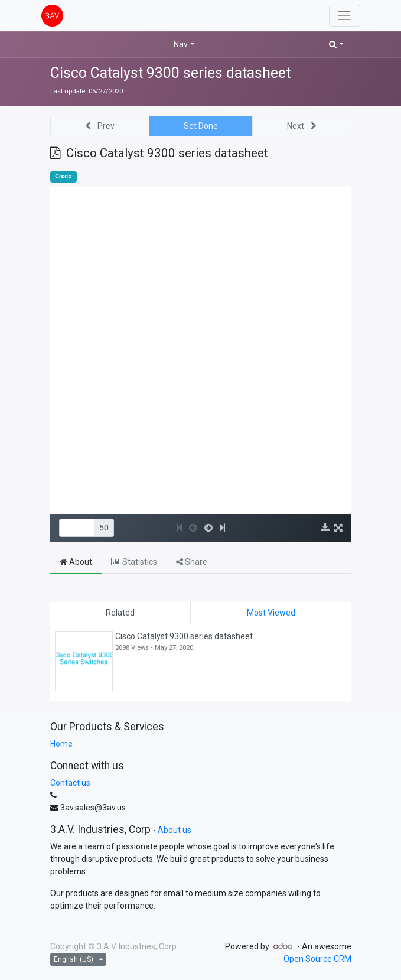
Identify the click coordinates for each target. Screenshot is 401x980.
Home (61, 744)
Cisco (63, 176)
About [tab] (76, 562)
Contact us (70, 783)
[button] (336, 45)
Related (120, 613)
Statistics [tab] (134, 562)
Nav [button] (181, 44)
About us (175, 830)
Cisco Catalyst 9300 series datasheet (170, 73)
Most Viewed (271, 613)
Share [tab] (192, 562)
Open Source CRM (317, 959)
